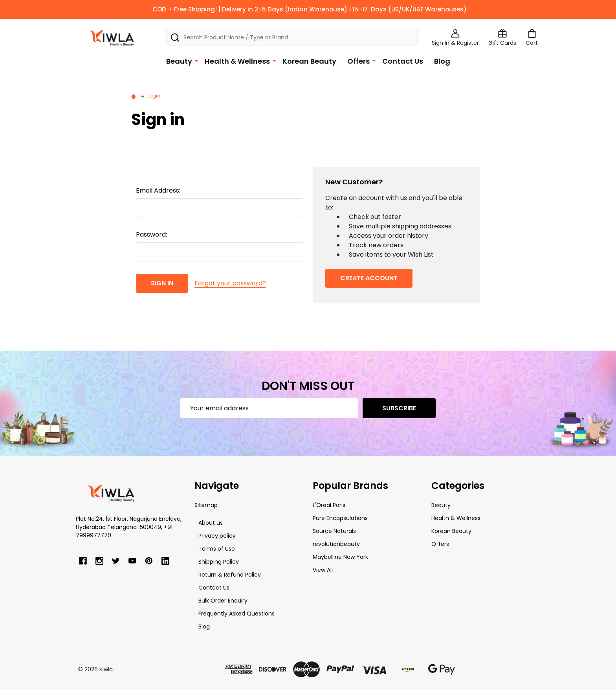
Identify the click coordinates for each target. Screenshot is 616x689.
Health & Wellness (237, 61)
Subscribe (399, 408)
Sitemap (206, 505)
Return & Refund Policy (230, 575)
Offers (358, 61)
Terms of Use (217, 549)
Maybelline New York (340, 557)
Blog (442, 61)
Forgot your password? (230, 283)
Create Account (369, 278)
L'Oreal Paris (329, 505)
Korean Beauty (309, 61)
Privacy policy (217, 536)
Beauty (179, 61)
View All (323, 570)
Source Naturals (334, 531)
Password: (151, 234)
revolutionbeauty (336, 544)
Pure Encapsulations (340, 518)
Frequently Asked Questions (236, 614)
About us (211, 523)
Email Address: (158, 190)
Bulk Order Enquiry (223, 601)
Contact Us (403, 61)
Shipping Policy (219, 562)
